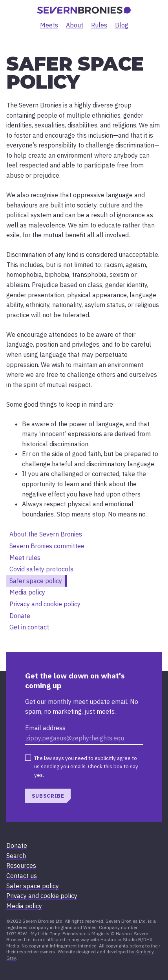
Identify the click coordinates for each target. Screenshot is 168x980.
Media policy (27, 592)
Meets (49, 25)
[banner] (84, 10)
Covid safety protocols (41, 569)
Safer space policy (36, 581)
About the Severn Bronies (46, 534)
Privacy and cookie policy (45, 604)
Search (16, 856)
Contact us (22, 876)
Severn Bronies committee (47, 546)
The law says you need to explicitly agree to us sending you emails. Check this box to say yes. (86, 766)
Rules (99, 25)
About (75, 25)
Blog (122, 25)
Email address (45, 728)
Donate (20, 616)
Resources (21, 865)
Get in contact (29, 627)
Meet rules (25, 558)
